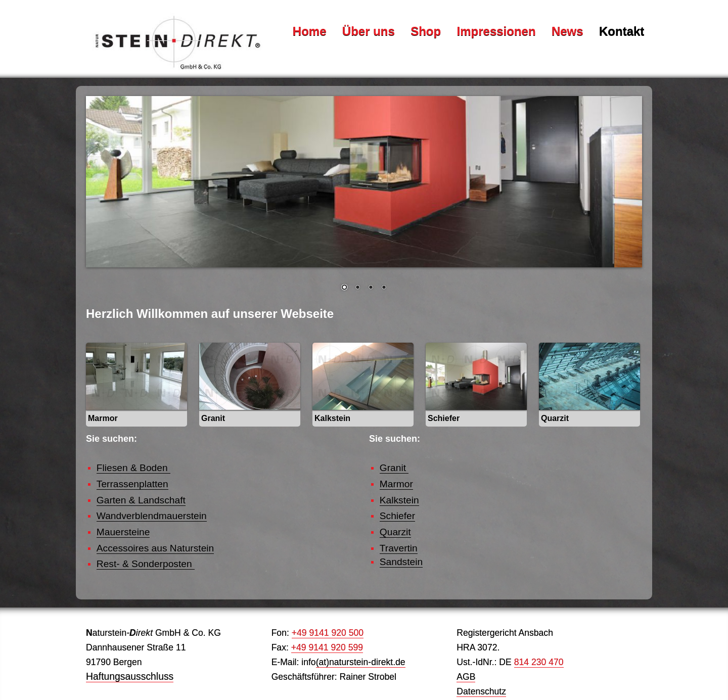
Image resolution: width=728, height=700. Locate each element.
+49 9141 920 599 (327, 647)
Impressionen (496, 31)
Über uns (369, 31)
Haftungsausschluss (130, 676)
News (567, 31)
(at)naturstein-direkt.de (361, 662)
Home (310, 31)
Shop (426, 31)
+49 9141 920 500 (328, 633)
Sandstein (401, 562)
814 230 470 (539, 662)
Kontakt (622, 31)
